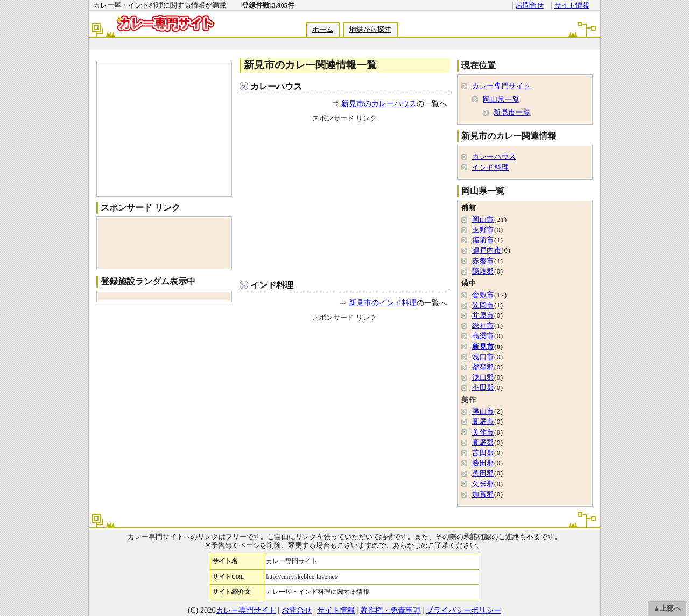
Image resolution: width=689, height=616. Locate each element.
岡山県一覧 (501, 100)
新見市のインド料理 (383, 303)
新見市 (483, 347)
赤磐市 (483, 261)
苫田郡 (483, 453)
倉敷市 (483, 295)
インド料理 (272, 285)
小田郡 (483, 388)
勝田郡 (483, 463)
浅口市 (483, 357)
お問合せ (530, 5)
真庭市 (483, 422)
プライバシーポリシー (463, 610)
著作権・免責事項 (390, 610)
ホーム (323, 30)
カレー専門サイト (501, 86)
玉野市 (483, 230)
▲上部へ (667, 608)
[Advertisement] (344, 44)
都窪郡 (483, 367)
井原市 (483, 316)
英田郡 (483, 473)
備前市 (483, 240)
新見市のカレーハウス (379, 103)
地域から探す (370, 30)
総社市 (483, 326)
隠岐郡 (483, 271)
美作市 (483, 432)
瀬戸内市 (487, 250)
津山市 (483, 411)
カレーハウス (276, 86)
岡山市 (483, 220)
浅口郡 (483, 377)
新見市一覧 (512, 113)
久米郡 (483, 484)
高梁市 (483, 336)
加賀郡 (483, 494)
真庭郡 (483, 443)
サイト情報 (572, 5)
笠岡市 (483, 305)
